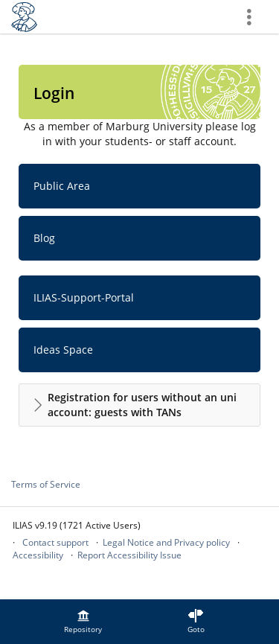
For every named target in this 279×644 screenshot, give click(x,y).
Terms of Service (46, 484)
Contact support (55, 542)
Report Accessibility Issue (129, 555)
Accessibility (38, 555)
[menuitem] (83, 622)
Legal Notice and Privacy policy (166, 542)
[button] (139, 405)
